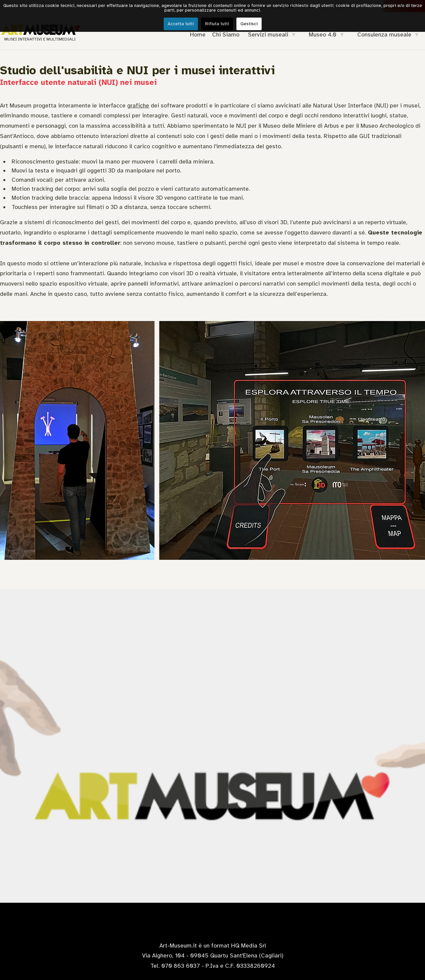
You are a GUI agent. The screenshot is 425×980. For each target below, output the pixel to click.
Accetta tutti (181, 24)
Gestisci (249, 24)
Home (198, 34)
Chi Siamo (226, 34)
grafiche (138, 105)
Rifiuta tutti (217, 24)
